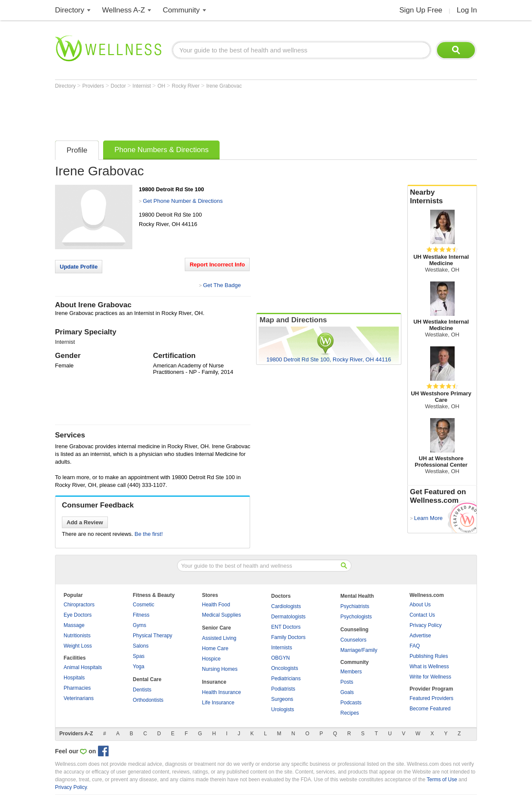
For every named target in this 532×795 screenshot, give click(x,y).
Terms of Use (442, 780)
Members (351, 672)
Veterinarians (79, 698)
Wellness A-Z (124, 10)
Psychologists (356, 617)
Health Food (216, 605)
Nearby (442, 197)
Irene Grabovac (224, 86)
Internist (142, 86)
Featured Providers (431, 698)
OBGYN (280, 658)
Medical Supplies (222, 615)
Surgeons (282, 699)
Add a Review (85, 522)
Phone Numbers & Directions (161, 150)
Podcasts (351, 703)
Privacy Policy (426, 625)
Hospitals (74, 678)
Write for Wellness (430, 677)
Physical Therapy (153, 636)
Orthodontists (148, 700)
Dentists (142, 690)
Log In (467, 10)
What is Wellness (429, 667)
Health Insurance (222, 692)
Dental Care (147, 679)
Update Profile (79, 267)
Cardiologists (286, 606)
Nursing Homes (220, 669)
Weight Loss (78, 646)
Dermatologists (288, 617)
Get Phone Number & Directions (183, 201)
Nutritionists (77, 636)
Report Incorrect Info (217, 264)
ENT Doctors (286, 627)
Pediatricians (286, 679)
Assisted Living (219, 638)
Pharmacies (77, 688)
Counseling (354, 630)
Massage (74, 625)
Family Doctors (288, 637)
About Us (420, 605)
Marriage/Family (359, 650)
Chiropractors (79, 605)
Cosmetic (144, 605)
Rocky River (187, 86)
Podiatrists (283, 689)
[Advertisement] (211, 113)
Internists (282, 648)
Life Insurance (218, 703)
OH (162, 86)
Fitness (141, 615)
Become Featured (430, 709)
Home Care (215, 648)
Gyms (139, 625)
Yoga (139, 667)
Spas (139, 656)
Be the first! (149, 534)
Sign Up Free (421, 10)
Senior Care (216, 628)
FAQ (415, 646)
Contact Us (422, 615)
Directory (70, 10)
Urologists (283, 709)
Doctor (119, 86)
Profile (77, 150)
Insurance (214, 682)
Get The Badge (222, 285)
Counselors (353, 640)
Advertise (420, 636)
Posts (347, 682)
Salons (141, 646)
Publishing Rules (429, 656)
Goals (347, 692)
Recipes (350, 713)
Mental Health (357, 596)
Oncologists (285, 668)
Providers (94, 86)
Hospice (211, 659)
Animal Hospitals (83, 667)
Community (181, 10)
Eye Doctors (78, 615)
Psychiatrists (355, 606)
